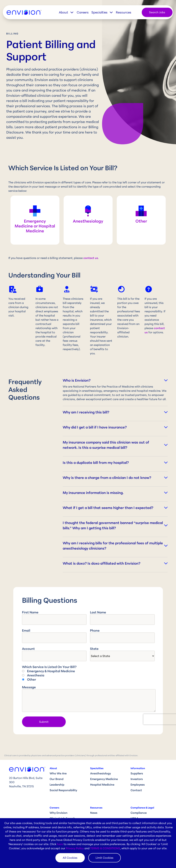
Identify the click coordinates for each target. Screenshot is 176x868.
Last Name (98, 612)
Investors (137, 779)
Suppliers (137, 773)
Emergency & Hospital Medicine (51, 671)
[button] (68, 12)
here (60, 844)
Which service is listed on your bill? (49, 667)
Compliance (139, 813)
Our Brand (57, 779)
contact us (91, 258)
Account (28, 649)
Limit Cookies (105, 858)
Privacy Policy (75, 848)
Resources (124, 12)
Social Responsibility (63, 790)
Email (26, 630)
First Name (30, 612)
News (94, 813)
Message (29, 687)
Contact (136, 790)
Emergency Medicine (104, 779)
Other (32, 679)
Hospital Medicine (102, 785)
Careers (83, 12)
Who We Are (58, 773)
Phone (95, 630)
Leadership (57, 785)
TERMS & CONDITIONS (105, 848)
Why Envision (59, 813)
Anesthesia (36, 675)
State (94, 649)
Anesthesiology (100, 773)
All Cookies (70, 858)
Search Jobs (157, 12)
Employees (138, 785)
